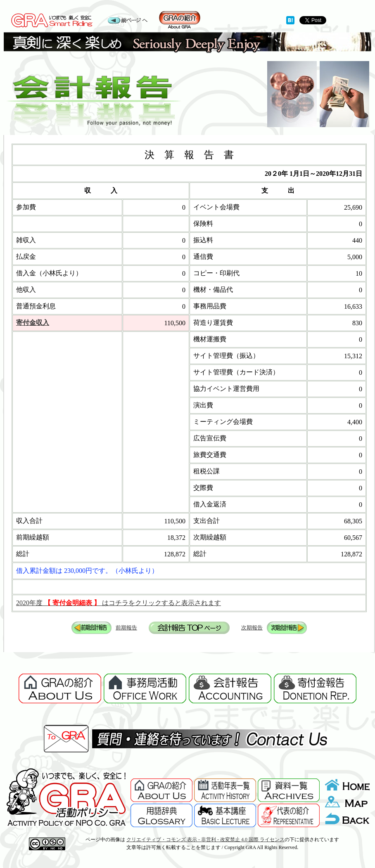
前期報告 (126, 628)
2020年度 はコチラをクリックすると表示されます (119, 603)
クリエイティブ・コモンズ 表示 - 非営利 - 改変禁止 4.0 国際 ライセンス (205, 840)
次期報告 (252, 628)
